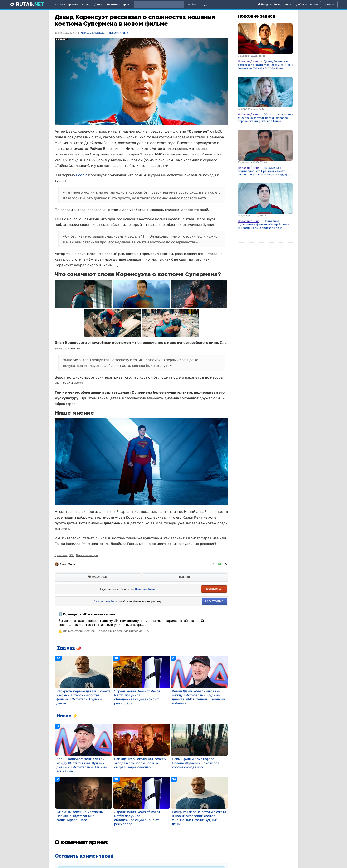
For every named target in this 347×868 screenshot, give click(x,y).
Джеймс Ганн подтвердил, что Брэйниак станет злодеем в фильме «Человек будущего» (265, 171)
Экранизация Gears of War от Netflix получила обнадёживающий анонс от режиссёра (137, 697)
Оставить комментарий (84, 856)
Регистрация (214, 601)
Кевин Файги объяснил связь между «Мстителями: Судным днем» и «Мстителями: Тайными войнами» (198, 697)
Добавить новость (307, 5)
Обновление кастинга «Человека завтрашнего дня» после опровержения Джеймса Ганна (266, 118)
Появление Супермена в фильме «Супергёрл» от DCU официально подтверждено (264, 224)
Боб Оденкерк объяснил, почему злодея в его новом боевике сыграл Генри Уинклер (140, 763)
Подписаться (214, 589)
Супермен (61, 555)
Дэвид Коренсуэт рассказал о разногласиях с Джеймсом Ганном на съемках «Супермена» (265, 65)
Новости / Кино (92, 5)
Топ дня (66, 648)
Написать (185, 577)
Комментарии (118, 5)
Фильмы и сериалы (65, 5)
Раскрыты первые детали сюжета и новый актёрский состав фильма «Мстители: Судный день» (83, 697)
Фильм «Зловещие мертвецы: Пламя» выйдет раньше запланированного (80, 816)
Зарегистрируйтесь (105, 601)
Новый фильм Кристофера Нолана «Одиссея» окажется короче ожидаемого (196, 763)
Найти (192, 5)
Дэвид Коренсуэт (87, 555)
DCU (72, 555)
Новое (64, 716)
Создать (330, 5)
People (82, 175)
